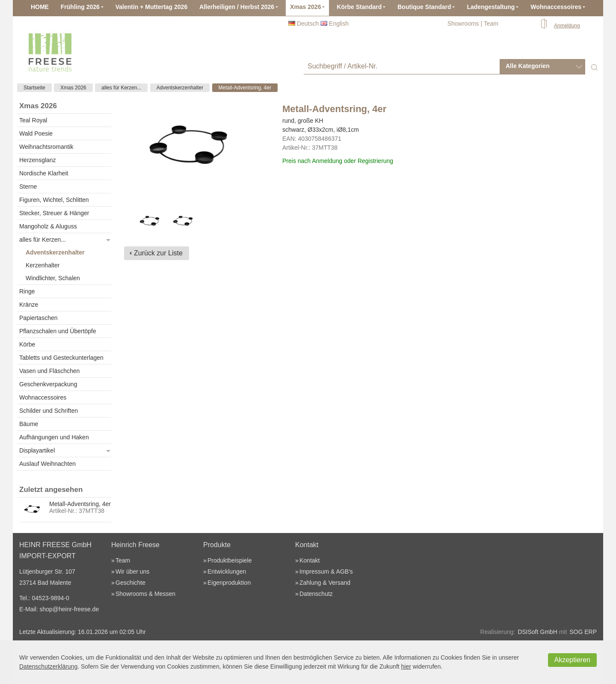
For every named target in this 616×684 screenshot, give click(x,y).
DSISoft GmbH (538, 632)
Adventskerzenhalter (180, 88)
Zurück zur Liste (158, 253)
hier (406, 666)
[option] (149, 222)
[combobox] (542, 67)
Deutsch (304, 24)
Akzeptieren (573, 660)
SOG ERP (583, 632)
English (335, 24)
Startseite (34, 88)
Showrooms (463, 24)
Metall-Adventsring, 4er (245, 88)
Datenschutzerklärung (48, 666)
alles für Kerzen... (121, 88)
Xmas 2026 (73, 88)
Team (491, 24)
